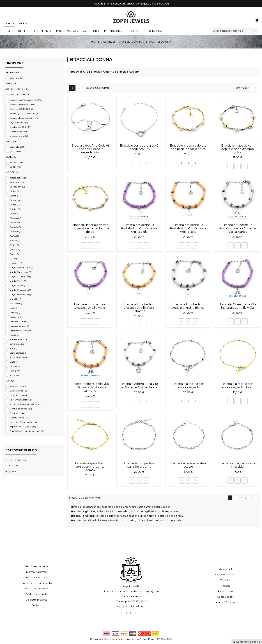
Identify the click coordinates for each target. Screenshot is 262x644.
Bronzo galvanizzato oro (24, 113)
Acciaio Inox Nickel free (23, 104)
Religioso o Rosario (21, 330)
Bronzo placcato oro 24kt (24, 118)
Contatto (37, 605)
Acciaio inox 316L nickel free (26, 100)
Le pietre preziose (37, 600)
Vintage (15, 375)
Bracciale (17, 147)
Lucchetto (16, 263)
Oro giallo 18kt (19, 136)
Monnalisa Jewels (21, 409)
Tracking (225, 586)
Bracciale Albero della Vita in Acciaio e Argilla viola (237, 306)
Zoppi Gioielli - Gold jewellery (27, 431)
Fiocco (14, 254)
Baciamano (17, 187)
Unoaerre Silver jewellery (23, 422)
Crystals (15, 227)
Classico (16, 218)
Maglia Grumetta (20, 276)
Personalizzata (19, 326)
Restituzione (225, 591)
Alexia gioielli (18, 386)
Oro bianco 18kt (20, 127)
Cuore (15, 232)
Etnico (15, 245)
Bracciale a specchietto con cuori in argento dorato (90, 467)
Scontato (16, 78)
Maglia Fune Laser (20, 272)
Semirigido (17, 344)
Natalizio (16, 303)
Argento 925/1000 (22, 109)
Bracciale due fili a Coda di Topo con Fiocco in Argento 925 (90, 149)
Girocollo (15, 151)
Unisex (15, 167)
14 (250, 497)
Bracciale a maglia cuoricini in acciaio (237, 465)
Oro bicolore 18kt (20, 131)
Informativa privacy (37, 572)
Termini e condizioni (37, 566)
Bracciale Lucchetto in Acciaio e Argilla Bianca (188, 306)
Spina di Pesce (18, 353)
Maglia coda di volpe (21, 267)
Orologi (23, 23)
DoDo (14, 236)
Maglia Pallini (18, 281)
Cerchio (15, 209)
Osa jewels (17, 413)
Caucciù (15, 205)
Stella (14, 362)
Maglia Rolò (17, 285)
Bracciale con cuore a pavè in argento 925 (139, 147)
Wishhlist (225, 580)
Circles (14, 214)
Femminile (18, 162)
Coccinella (16, 223)
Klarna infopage (225, 602)
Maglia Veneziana (20, 294)
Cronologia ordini (225, 574)
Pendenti (16, 317)
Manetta (16, 299)
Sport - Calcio (18, 357)
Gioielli (9, 23)
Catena (15, 200)
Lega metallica (19, 122)
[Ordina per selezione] (255, 88)
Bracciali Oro (80, 72)
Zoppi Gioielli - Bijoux (23, 427)
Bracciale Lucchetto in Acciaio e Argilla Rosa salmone (139, 308)
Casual (14, 196)
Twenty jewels (19, 418)
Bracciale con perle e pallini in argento (139, 465)
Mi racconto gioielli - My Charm (27, 404)
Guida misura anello (37, 594)
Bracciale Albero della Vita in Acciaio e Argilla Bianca (139, 386)
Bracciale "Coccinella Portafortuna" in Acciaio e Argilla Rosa (188, 228)
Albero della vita (19, 178)
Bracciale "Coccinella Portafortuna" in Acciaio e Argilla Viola (139, 228)
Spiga (14, 348)
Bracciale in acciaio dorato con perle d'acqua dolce (188, 147)
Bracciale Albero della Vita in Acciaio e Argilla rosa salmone (90, 387)
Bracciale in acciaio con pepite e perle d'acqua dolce (237, 149)
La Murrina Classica (21, 400)
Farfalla (15, 250)
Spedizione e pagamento (37, 583)
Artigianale (17, 182)
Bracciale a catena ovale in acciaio (188, 465)
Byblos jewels (18, 391)
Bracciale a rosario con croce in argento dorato (237, 386)
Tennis (15, 371)
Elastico (15, 241)
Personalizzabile (19, 321)
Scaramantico (18, 339)
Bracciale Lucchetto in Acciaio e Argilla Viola (90, 306)
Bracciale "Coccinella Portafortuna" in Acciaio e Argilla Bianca (237, 228)
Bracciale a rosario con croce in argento (188, 386)
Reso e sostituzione (37, 589)
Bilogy (14, 191)
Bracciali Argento (102, 72)
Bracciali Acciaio (128, 72)
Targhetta (16, 366)
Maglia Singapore (20, 290)
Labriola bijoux (19, 395)
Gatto (14, 259)
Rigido (14, 335)
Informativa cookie (37, 577)
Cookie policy (225, 597)
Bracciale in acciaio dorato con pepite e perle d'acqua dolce (90, 228)
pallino (15, 312)
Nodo (14, 308)
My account (225, 569)
